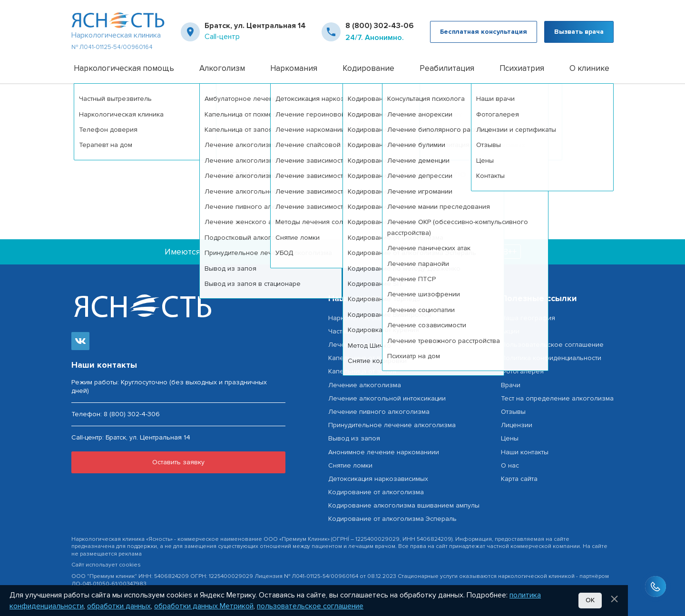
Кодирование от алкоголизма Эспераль (392, 519)
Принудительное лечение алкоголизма (392, 425)
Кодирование (368, 68)
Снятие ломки (350, 465)
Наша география (528, 318)
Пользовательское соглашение (552, 345)
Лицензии (517, 425)
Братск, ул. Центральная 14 (255, 26)
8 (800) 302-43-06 (380, 26)
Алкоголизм (222, 68)
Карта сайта (519, 479)
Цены (510, 438)
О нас (510, 465)
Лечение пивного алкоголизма (379, 412)
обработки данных (119, 606)
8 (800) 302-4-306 (132, 414)
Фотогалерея (522, 371)
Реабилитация (447, 68)
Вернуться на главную (403, 174)
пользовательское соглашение (310, 606)
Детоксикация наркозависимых (378, 479)
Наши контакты (525, 452)
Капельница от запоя (362, 371)
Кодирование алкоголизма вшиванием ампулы (404, 505)
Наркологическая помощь (124, 68)
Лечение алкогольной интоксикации (387, 398)
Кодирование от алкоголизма (376, 492)
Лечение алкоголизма (365, 345)
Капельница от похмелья (368, 358)
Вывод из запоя (354, 438)
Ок (590, 600)
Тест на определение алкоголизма (557, 398)
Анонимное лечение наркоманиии (384, 452)
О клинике (589, 68)
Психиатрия (522, 68)
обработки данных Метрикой (204, 606)
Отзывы (513, 412)
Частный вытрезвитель (365, 331)
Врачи (511, 385)
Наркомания (294, 68)
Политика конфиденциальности (551, 358)
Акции (510, 331)
